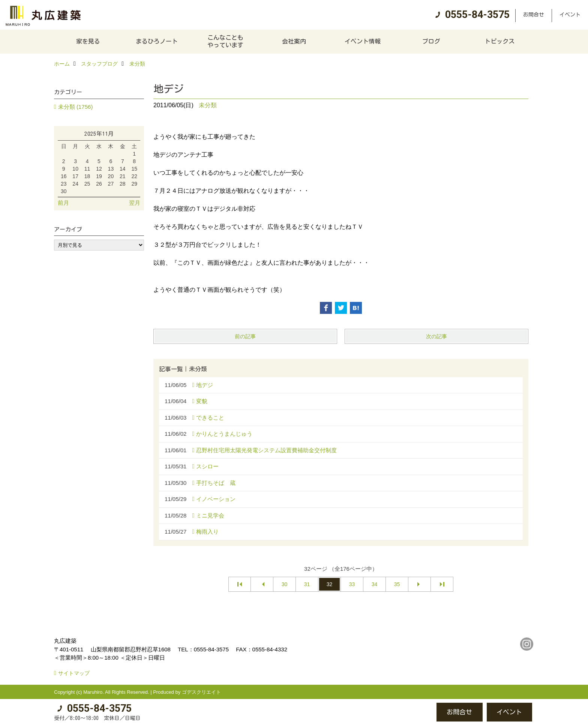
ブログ (431, 41)
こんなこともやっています (225, 41)
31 (307, 584)
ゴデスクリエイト (201, 692)
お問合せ (534, 15)
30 (285, 584)
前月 (63, 203)
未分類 (208, 105)
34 (375, 584)
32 (330, 584)
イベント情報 (363, 41)
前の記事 (245, 336)
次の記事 (436, 336)
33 (352, 584)
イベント (570, 15)
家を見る (88, 41)
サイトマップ (74, 673)
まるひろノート (157, 41)
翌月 (135, 203)
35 (397, 584)
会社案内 (294, 41)
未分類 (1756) (76, 107)
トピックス (499, 41)
